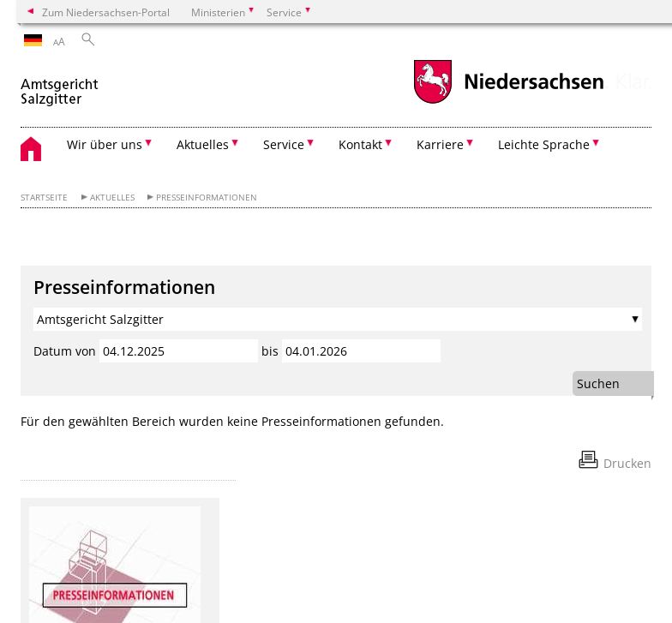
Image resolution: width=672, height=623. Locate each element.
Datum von (65, 351)
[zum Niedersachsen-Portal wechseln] (508, 102)
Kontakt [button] (360, 144)
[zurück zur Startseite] (60, 84)
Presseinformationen (207, 198)
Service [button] (284, 144)
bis (270, 351)
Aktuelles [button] (203, 144)
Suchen (598, 383)
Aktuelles (112, 198)
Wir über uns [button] (105, 144)
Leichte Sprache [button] (544, 144)
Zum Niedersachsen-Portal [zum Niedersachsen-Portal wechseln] (106, 12)
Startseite (44, 198)
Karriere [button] (440, 144)
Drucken (627, 463)
